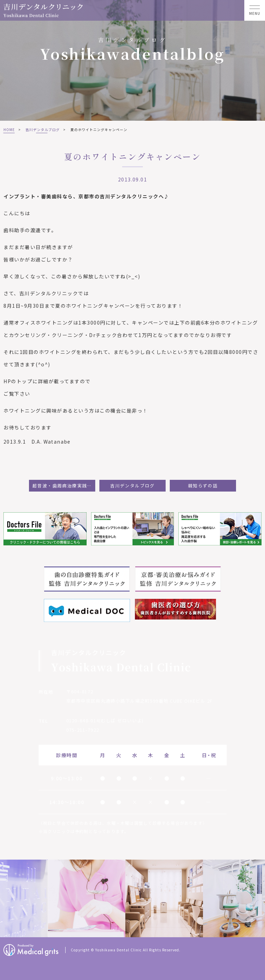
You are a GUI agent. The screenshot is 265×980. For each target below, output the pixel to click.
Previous (7, 899)
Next (259, 899)
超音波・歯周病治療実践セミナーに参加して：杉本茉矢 (64, 486)
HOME (9, 130)
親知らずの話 (203, 486)
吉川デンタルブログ (43, 130)
